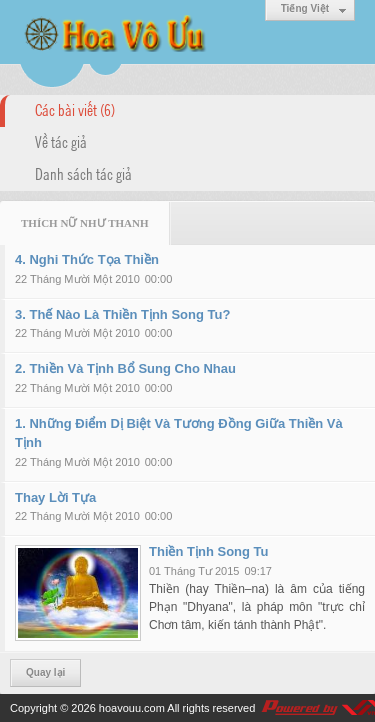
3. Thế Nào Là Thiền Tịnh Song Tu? (122, 314)
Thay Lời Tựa (55, 497)
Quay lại (45, 672)
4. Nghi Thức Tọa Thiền (87, 259)
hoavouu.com (132, 708)
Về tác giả (61, 141)
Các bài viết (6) (75, 109)
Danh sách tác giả (83, 173)
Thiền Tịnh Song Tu (209, 551)
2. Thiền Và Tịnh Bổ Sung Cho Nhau (125, 368)
